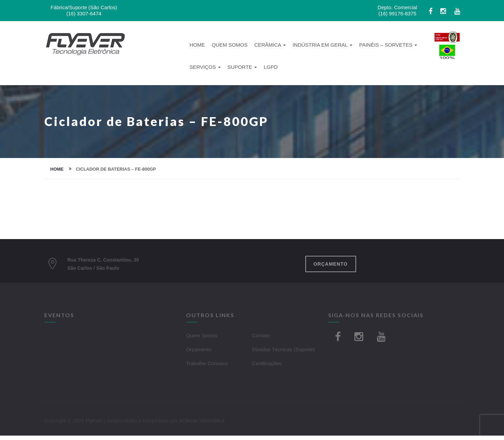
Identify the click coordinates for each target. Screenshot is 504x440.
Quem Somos (230, 45)
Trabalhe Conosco (207, 365)
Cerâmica (270, 45)
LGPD (271, 67)
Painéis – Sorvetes (388, 45)
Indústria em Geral (323, 45)
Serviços (205, 67)
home (57, 169)
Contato (261, 337)
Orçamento (199, 351)
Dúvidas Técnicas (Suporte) (283, 351)
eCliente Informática (202, 422)
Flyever (94, 422)
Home (197, 45)
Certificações (267, 365)
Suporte (242, 67)
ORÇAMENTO (331, 266)
